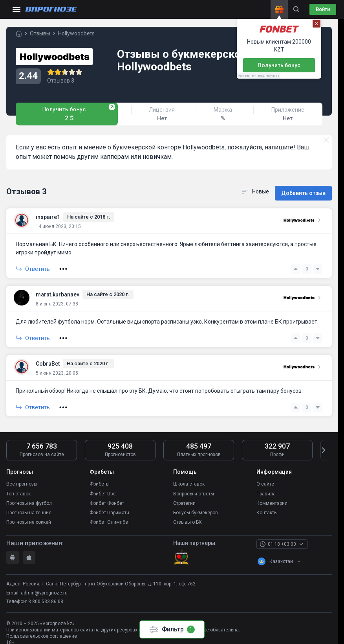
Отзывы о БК (188, 513)
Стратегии (184, 496)
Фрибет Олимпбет (110, 513)
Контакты (267, 504)
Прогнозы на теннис (29, 504)
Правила (266, 487)
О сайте (265, 478)
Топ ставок (18, 487)
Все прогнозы (22, 478)
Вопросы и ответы (194, 487)
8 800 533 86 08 (46, 592)
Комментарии (272, 496)
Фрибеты (100, 478)
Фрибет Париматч (109, 504)
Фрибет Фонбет (107, 496)
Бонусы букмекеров (196, 504)
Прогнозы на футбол (29, 496)
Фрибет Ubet (103, 487)
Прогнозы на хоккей (29, 513)
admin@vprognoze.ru (44, 583)
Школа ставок (189, 478)
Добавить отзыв (303, 189)
